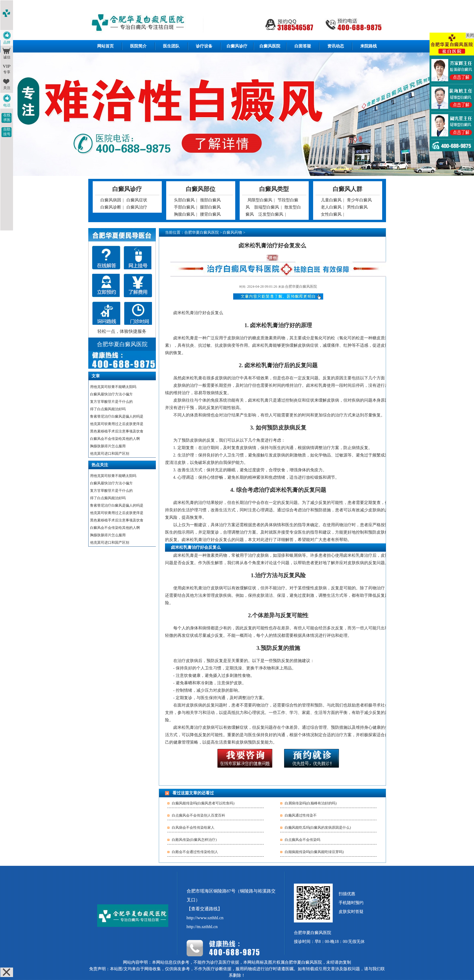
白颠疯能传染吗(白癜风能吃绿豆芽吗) (314, 852)
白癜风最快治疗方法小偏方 (111, 394)
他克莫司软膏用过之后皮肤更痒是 (117, 424)
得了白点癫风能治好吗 (108, 409)
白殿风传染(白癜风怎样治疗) (194, 840)
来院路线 (369, 46)
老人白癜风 (331, 207)
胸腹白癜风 (184, 214)
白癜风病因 (111, 200)
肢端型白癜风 (267, 207)
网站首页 (105, 46)
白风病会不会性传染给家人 (193, 828)
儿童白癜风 (331, 200)
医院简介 (138, 46)
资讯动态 (336, 46)
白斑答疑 (303, 46)
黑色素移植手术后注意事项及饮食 (117, 431)
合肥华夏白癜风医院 (202, 232)
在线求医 (7, 117)
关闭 (470, 35)
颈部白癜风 (210, 200)
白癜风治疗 (137, 207)
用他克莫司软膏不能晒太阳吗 (113, 387)
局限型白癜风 (260, 200)
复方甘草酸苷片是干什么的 (111, 402)
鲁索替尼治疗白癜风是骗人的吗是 (117, 416)
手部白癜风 (184, 207)
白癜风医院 (270, 46)
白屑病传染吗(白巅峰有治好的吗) (311, 803)
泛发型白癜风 (271, 214)
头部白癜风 (184, 200)
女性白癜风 (331, 214)
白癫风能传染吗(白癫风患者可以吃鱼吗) (203, 803)
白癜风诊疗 (237, 46)
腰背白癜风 (210, 214)
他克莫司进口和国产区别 (110, 454)
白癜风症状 (137, 200)
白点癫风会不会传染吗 (302, 840)
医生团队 (171, 46)
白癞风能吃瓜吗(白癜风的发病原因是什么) (318, 828)
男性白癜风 (357, 207)
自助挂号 (7, 132)
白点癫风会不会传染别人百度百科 (198, 815)
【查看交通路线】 (204, 909)
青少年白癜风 (359, 200)
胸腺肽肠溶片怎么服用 (108, 446)
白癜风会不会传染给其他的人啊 (115, 439)
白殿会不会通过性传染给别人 (195, 852)
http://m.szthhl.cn (202, 927)
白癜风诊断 (111, 207)
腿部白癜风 (210, 207)
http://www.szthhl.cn (205, 918)
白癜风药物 (232, 232)
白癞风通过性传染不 (301, 815)
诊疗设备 (204, 46)
